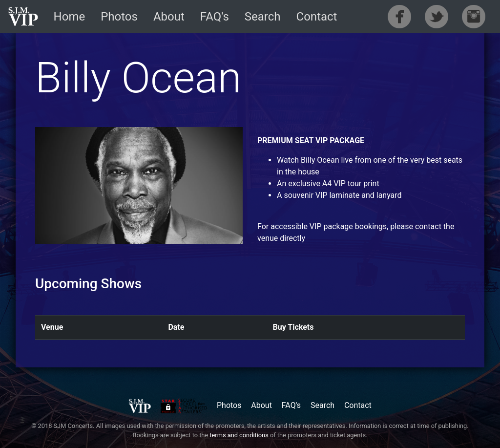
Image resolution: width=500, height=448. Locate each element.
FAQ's (215, 17)
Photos (119, 17)
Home (70, 17)
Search (263, 17)
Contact (317, 17)
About (169, 17)
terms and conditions (239, 435)
